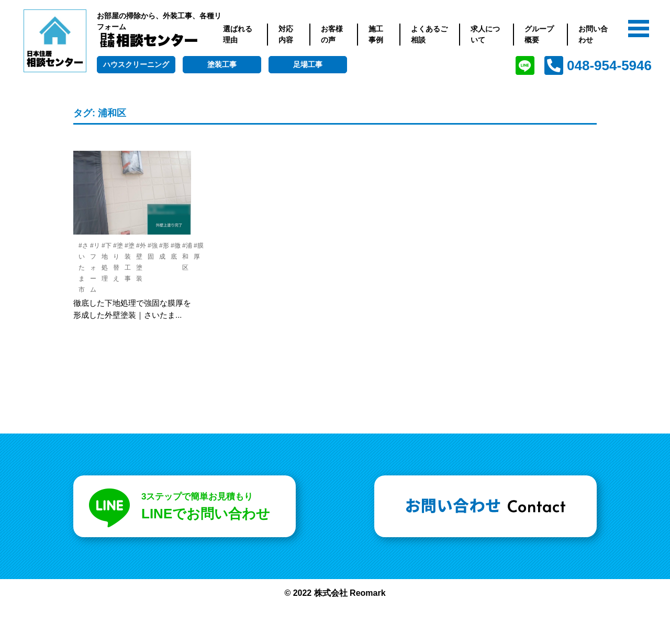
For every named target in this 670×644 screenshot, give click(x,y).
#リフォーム (95, 268)
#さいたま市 (83, 268)
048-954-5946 (609, 65)
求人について (485, 34)
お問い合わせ (593, 34)
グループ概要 (539, 34)
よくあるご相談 (429, 34)
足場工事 (308, 64)
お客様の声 (332, 34)
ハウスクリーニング (136, 64)
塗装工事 (222, 64)
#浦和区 (187, 257)
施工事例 (376, 34)
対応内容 (286, 34)
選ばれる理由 (238, 34)
